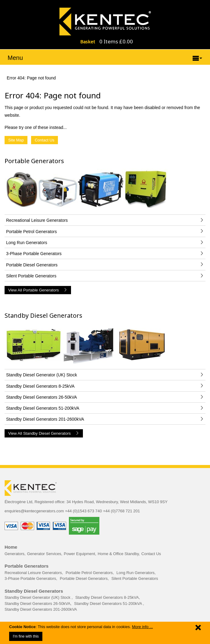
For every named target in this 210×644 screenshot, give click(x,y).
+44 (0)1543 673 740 (83, 511)
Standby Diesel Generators (43, 315)
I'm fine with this (26, 636)
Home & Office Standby (118, 554)
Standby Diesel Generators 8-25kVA (107, 597)
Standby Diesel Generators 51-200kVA (109, 604)
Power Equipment (79, 554)
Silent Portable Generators (135, 578)
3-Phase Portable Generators (30, 578)
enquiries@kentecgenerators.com (34, 511)
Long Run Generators (135, 573)
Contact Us (44, 140)
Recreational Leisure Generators (33, 573)
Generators (14, 554)
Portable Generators (34, 161)
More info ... (142, 627)
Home (11, 547)
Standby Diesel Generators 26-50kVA (37, 604)
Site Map (16, 140)
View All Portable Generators (38, 290)
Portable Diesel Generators (84, 578)
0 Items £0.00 (116, 41)
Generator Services (44, 554)
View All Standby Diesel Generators (44, 433)
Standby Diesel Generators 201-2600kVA (41, 609)
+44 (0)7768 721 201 (121, 511)
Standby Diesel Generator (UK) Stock (38, 597)
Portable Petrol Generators (89, 573)
